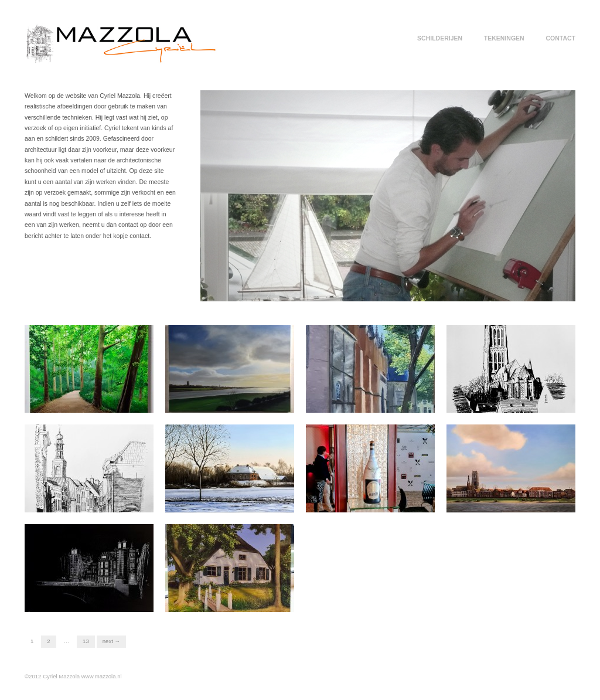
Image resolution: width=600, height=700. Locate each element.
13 (86, 641)
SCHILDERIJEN (440, 38)
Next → (111, 641)
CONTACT (560, 38)
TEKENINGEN (504, 38)
